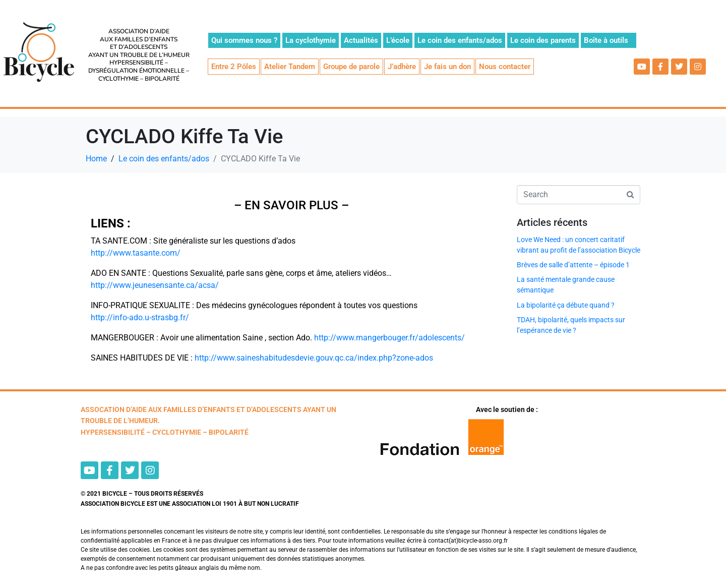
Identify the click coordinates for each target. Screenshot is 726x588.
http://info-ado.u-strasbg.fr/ (140, 317)
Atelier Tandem (290, 67)
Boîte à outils (606, 40)
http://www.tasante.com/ (136, 253)
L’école (398, 40)
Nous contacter (505, 67)
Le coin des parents (543, 40)
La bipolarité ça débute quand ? (566, 305)
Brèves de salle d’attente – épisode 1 (573, 265)
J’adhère (402, 67)
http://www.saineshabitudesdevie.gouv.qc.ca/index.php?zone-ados (314, 358)
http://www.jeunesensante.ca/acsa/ (155, 285)
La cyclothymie (311, 40)
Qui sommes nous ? (244, 40)
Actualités (361, 40)
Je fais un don (447, 67)
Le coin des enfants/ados (460, 40)
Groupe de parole (351, 67)
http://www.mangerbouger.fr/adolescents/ (388, 338)
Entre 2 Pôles (234, 67)
